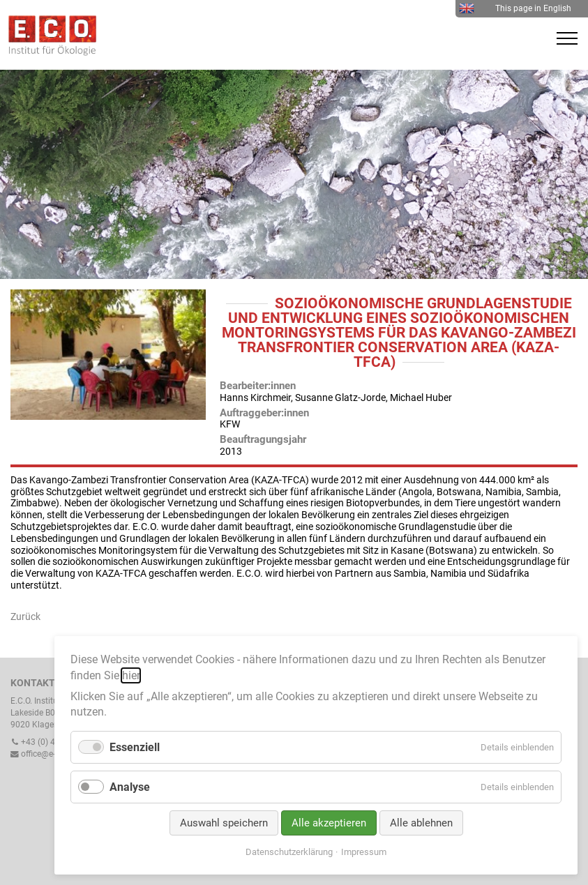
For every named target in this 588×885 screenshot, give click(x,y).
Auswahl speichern (224, 823)
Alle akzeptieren (329, 823)
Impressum (364, 852)
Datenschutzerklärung (289, 852)
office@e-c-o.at (43, 754)
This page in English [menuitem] (515, 8)
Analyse (130, 787)
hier (131, 675)
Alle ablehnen (421, 823)
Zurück (25, 617)
